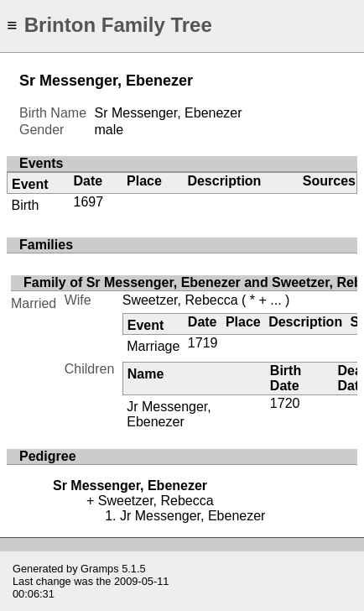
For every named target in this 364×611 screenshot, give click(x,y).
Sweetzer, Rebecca (180, 300)
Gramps (100, 569)
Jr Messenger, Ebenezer (169, 414)
